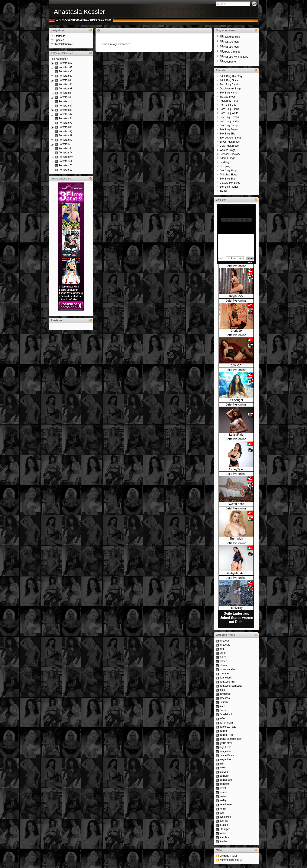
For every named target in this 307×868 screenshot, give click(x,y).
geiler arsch (226, 723)
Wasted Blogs (228, 150)
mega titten (226, 759)
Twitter (224, 191)
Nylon (223, 768)
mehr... (251, 262)
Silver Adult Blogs (230, 142)
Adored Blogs (227, 158)
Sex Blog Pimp (228, 170)
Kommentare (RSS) (231, 860)
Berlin (223, 653)
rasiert (223, 796)
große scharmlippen (231, 739)
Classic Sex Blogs (230, 183)
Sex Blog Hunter (229, 93)
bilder (223, 657)
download (225, 694)
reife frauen (226, 804)
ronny (223, 809)
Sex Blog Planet (229, 187)
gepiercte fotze (228, 727)
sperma (224, 821)
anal (222, 649)
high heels (225, 747)
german (224, 731)
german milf (226, 735)
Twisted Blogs (228, 97)
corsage (224, 673)
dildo (222, 690)
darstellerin (226, 678)
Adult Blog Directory (231, 76)
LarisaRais (236, 435)
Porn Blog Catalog (230, 85)
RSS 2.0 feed (231, 47)
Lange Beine (227, 755)
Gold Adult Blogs (229, 146)
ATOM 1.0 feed (232, 52)
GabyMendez (236, 573)
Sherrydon (236, 538)
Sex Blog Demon (229, 117)
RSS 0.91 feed (232, 37)
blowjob (224, 665)
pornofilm (225, 776)
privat (223, 788)
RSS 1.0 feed (231, 42)
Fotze (223, 710)
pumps (223, 792)
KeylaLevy (236, 296)
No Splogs (226, 166)
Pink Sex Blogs (228, 175)
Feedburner (230, 62)
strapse (224, 825)
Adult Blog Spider (230, 80)
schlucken (225, 817)
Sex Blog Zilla (228, 134)
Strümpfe (225, 829)
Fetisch (224, 702)
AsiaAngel (236, 400)
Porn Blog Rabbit (230, 109)
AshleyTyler (236, 469)
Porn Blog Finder (229, 121)
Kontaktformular (64, 44)
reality (223, 800)
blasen (223, 661)
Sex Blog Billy (228, 179)
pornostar (225, 784)
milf (222, 764)
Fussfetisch (226, 714)
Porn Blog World (229, 113)
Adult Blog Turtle (229, 101)
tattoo (223, 833)
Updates (59, 40)
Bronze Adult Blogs (231, 138)
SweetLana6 (236, 504)
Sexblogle (225, 162)
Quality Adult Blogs (231, 89)
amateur (224, 641)
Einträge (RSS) (228, 856)
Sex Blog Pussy (229, 130)
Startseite (60, 36)
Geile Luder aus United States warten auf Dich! (236, 618)
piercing (224, 772)
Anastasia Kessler (80, 12)
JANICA (236, 365)
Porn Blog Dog (228, 105)
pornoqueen (226, 780)
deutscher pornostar (231, 686)
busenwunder (227, 669)
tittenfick (224, 837)
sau (222, 813)
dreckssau (225, 698)
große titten (226, 743)
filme (222, 706)
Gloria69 (236, 331)
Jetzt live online (236, 266)
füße (222, 718)
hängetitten (226, 751)
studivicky (236, 608)
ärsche (223, 841)
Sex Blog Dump (229, 125)
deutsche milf (227, 682)
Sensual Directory (230, 154)
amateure (225, 645)
